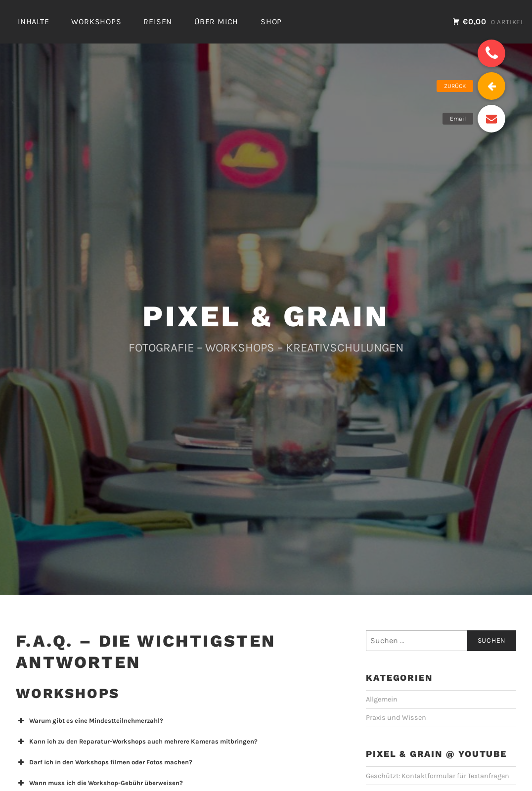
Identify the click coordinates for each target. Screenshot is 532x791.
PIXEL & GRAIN (266, 316)
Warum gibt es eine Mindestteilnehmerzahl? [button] (89, 721)
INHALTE (34, 22)
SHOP (271, 22)
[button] (491, 53)
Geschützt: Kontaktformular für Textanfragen (438, 776)
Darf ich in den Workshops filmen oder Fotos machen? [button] (104, 762)
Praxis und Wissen (396, 718)
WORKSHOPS (96, 22)
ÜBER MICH (216, 22)
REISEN (158, 22)
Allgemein (382, 699)
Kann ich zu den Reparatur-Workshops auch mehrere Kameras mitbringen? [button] (137, 742)
